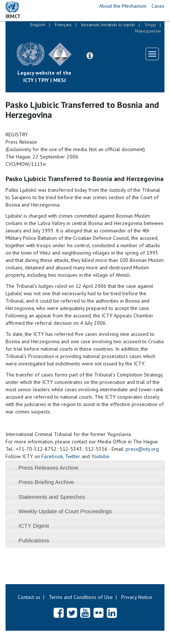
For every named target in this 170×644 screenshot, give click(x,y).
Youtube (100, 456)
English (38, 25)
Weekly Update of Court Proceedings (65, 511)
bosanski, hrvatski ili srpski (108, 25)
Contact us (29, 597)
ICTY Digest (34, 526)
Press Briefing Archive (46, 482)
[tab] (85, 468)
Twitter (73, 456)
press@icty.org (142, 449)
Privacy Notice (137, 597)
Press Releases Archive (49, 468)
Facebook (52, 456)
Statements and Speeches (52, 497)
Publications (34, 540)
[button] (90, 56)
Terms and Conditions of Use (81, 597)
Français (63, 25)
